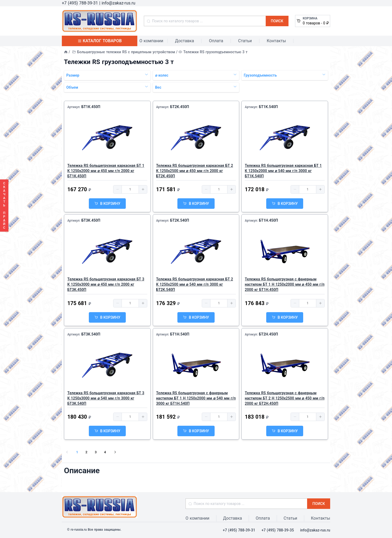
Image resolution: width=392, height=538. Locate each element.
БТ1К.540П (268, 107)
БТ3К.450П (91, 220)
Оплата (216, 41)
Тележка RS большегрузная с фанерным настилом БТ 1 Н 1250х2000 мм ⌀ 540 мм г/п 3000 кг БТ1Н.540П (196, 398)
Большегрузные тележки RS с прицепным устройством (126, 52)
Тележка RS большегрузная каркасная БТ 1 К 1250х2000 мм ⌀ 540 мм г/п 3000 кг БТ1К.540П (283, 171)
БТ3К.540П (91, 334)
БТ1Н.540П (180, 334)
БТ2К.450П (179, 107)
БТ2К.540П (179, 220)
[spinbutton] (130, 189)
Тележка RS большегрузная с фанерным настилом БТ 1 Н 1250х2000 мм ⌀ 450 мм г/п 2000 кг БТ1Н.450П (285, 284)
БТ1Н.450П (268, 220)
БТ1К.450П (91, 107)
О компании (151, 41)
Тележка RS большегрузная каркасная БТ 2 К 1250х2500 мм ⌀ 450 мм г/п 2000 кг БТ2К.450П (195, 171)
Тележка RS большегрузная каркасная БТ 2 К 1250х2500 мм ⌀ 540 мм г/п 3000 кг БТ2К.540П (195, 284)
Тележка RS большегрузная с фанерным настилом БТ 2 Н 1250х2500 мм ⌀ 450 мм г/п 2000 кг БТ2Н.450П (285, 398)
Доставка (184, 41)
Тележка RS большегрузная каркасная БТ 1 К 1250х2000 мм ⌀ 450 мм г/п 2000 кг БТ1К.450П (106, 171)
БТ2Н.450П (268, 334)
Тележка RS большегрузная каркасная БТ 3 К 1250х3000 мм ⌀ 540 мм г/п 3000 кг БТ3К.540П (106, 398)
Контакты (276, 41)
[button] (118, 189)
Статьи (245, 41)
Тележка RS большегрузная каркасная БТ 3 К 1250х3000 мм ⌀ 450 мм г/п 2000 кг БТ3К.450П (106, 284)
